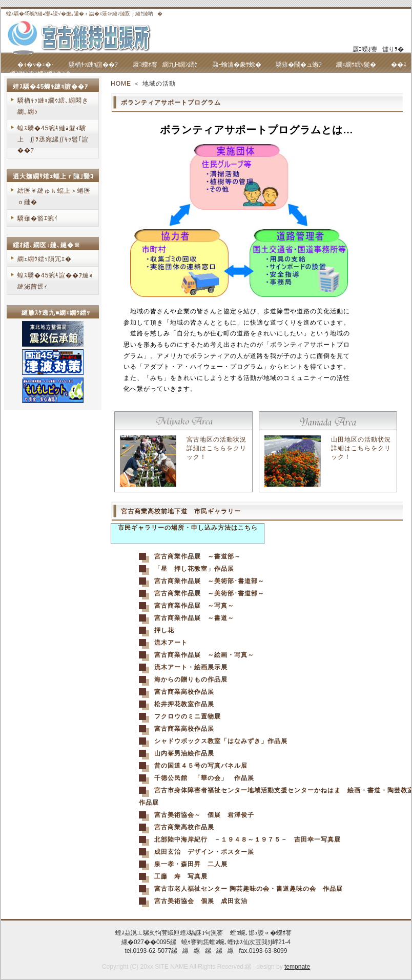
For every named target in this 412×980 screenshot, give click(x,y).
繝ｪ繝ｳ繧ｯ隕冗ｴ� (45, 259)
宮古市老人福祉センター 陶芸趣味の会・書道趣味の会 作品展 (249, 889)
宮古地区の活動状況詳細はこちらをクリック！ (217, 448)
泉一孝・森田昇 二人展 (191, 864)
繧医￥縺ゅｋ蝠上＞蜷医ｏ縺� (54, 196)
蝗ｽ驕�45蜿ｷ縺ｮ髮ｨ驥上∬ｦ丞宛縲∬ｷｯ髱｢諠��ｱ (53, 139)
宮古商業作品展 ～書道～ (194, 618)
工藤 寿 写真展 (181, 876)
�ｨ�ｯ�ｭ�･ (36, 65)
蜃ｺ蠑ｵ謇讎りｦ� (378, 49)
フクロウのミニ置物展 (188, 716)
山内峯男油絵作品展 (184, 753)
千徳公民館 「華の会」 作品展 (204, 778)
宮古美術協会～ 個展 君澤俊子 (204, 815)
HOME (121, 84)
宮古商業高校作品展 (184, 692)
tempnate (297, 967)
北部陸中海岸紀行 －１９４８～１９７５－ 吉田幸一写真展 (248, 839)
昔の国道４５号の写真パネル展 (201, 766)
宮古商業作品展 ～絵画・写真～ (204, 655)
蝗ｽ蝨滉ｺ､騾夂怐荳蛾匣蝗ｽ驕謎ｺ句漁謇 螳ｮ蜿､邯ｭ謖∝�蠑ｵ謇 (206, 933)
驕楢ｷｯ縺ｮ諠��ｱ (93, 65)
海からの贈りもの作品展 (191, 679)
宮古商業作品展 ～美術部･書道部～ (209, 581)
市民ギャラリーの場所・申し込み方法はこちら (188, 528)
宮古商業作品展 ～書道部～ (198, 556)
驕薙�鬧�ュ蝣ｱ (299, 65)
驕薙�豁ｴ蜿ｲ (38, 218)
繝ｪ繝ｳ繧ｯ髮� (356, 65)
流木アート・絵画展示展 (191, 667)
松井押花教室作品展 (184, 704)
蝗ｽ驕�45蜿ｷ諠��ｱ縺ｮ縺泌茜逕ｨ (55, 281)
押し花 (164, 630)
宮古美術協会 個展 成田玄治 (201, 901)
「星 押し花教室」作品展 (194, 569)
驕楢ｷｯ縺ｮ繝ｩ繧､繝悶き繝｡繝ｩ (53, 106)
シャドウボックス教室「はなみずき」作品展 (221, 741)
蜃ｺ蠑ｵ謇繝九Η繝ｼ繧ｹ (165, 65)
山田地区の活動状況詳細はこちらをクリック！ (361, 448)
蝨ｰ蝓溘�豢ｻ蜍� (237, 65)
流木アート (171, 643)
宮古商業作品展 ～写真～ (194, 606)
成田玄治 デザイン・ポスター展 (204, 852)
